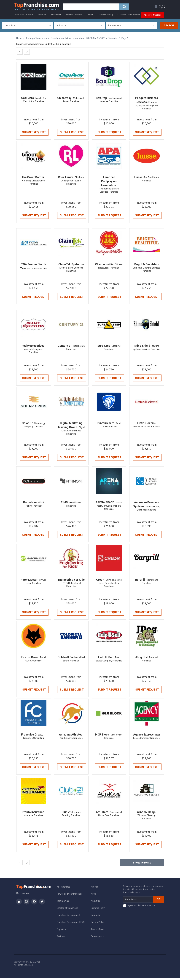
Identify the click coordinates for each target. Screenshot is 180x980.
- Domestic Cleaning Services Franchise (146, 268)
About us (95, 903)
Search (169, 26)
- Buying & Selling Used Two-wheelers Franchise (110, 584)
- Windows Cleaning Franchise (147, 817)
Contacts (95, 917)
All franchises (63, 888)
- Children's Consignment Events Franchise (73, 181)
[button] (159, 7)
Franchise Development (129, 15)
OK (158, 901)
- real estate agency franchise (35, 350)
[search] (92, 7)
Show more (142, 864)
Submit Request (34, 132)
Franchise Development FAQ (71, 924)
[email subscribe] (138, 901)
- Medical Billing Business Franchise (72, 268)
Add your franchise (153, 15)
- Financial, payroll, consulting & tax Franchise (147, 106)
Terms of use (97, 931)
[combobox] (28, 26)
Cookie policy (97, 938)
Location (42, 15)
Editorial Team (98, 910)
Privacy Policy (98, 924)
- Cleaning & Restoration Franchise (34, 181)
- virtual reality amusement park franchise (110, 507)
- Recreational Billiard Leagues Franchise (109, 189)
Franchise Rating (105, 15)
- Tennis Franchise (38, 269)
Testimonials (63, 903)
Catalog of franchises (67, 910)
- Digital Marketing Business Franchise (73, 432)
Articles (95, 888)
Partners (61, 938)
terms (144, 907)
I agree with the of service (139, 907)
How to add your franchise (70, 896)
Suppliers (61, 931)
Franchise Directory (24, 15)
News (94, 896)
